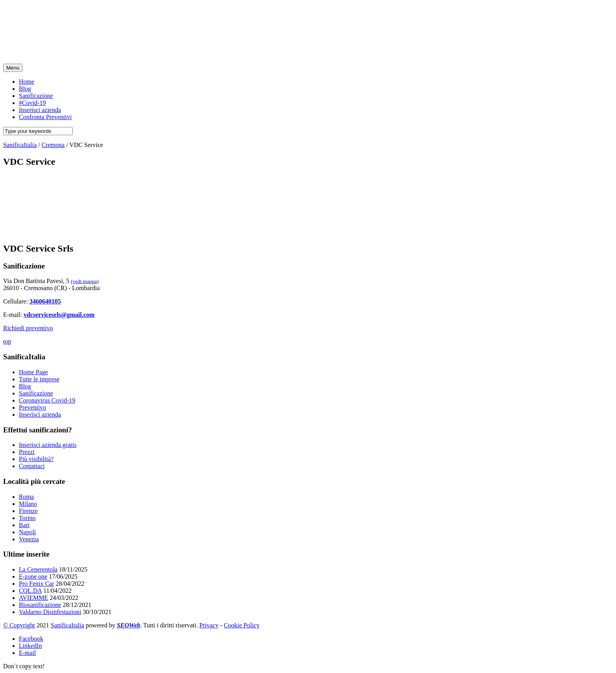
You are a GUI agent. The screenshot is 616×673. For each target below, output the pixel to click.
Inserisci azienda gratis (48, 445)
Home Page (33, 372)
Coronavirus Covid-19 (47, 400)
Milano (28, 504)
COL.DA (30, 591)
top (7, 341)
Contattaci (32, 466)
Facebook (31, 639)
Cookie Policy (242, 625)
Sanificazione (36, 393)
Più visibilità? (36, 459)
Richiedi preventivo (28, 328)
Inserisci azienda (40, 415)
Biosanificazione (40, 605)
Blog (25, 386)
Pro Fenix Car (37, 584)
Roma (26, 497)
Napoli (27, 532)
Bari (24, 525)
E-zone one (33, 576)
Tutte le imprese (39, 379)
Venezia (29, 539)
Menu (13, 68)
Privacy (209, 625)
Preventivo (32, 407)
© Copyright (19, 625)
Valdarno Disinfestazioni (50, 612)
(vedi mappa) (85, 281)
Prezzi (27, 452)
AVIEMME (33, 598)
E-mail (27, 653)
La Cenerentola (38, 569)
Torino (27, 518)
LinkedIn (30, 646)
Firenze (28, 511)
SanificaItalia (67, 625)
